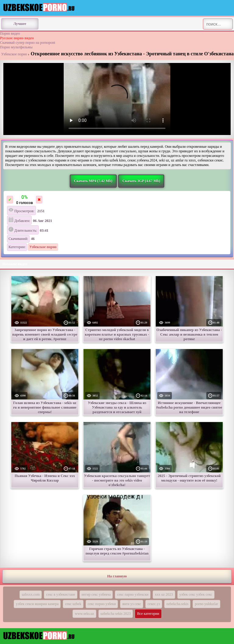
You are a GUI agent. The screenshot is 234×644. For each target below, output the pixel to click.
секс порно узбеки (102, 604)
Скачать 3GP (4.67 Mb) (141, 181)
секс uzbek (73, 604)
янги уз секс (132, 604)
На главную (117, 576)
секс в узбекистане (60, 594)
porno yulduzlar (206, 604)
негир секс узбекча (96, 594)
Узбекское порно (14, 54)
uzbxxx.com (31, 594)
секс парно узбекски (133, 594)
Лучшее (20, 24)
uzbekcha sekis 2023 (116, 614)
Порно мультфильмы (16, 47)
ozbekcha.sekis (177, 604)
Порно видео (10, 33)
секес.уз (154, 604)
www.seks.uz (84, 614)
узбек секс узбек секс (196, 594)
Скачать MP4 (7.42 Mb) (93, 181)
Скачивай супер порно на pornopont (28, 43)
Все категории (148, 614)
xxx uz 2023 (164, 594)
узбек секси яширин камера (37, 604)
